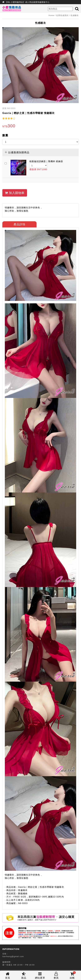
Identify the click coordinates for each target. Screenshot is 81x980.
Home (51, 15)
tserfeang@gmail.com (13, 957)
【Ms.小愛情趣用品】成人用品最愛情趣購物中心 (27, 2)
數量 (5, 135)
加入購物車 (15, 193)
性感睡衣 (75, 15)
